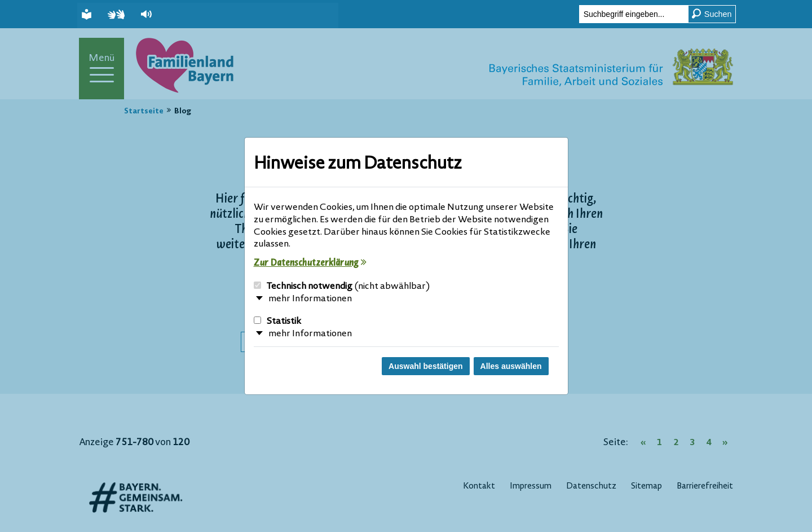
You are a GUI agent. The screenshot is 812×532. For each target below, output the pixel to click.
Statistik (277, 322)
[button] (148, 14)
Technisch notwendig (342, 287)
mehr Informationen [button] (310, 299)
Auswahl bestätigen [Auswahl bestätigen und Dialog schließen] (425, 366)
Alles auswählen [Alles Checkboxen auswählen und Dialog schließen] (511, 366)
